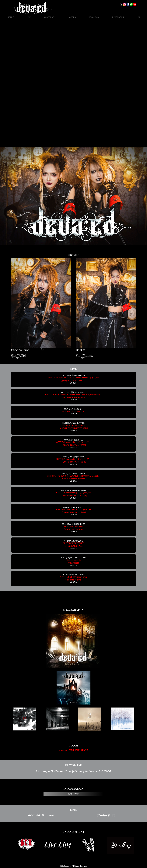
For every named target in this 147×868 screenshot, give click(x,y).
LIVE (29, 17)
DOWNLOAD (94, 17)
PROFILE (10, 17)
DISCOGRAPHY (50, 17)
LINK (139, 17)
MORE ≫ (73, 383)
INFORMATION (118, 17)
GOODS (72, 17)
